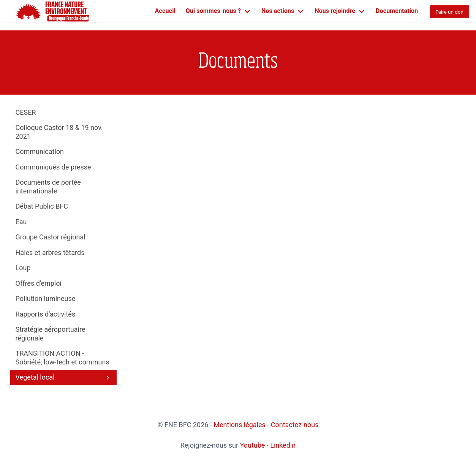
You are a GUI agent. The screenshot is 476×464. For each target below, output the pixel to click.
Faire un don (449, 12)
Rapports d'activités (46, 314)
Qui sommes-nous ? (213, 11)
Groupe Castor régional (51, 237)
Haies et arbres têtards (50, 253)
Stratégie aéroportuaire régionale (51, 334)
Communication (40, 151)
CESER (26, 112)
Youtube (252, 445)
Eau (21, 222)
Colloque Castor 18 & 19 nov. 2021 (59, 132)
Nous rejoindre (335, 11)
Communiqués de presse (53, 167)
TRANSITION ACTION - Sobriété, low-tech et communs (62, 358)
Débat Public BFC (42, 206)
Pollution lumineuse (46, 299)
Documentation (397, 11)
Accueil (165, 11)
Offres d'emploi (39, 283)
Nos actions (278, 11)
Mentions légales (239, 425)
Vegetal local (64, 377)
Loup (23, 268)
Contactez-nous (295, 425)
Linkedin (283, 445)
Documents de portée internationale (48, 187)
